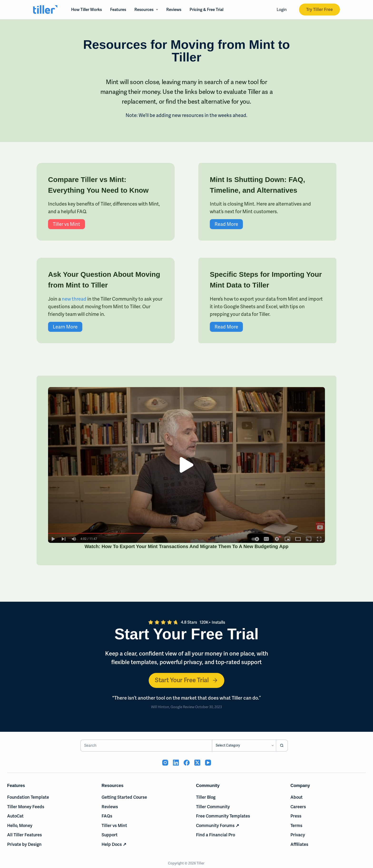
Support (110, 835)
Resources (147, 10)
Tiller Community (213, 807)
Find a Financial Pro (216, 835)
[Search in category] (244, 746)
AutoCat (15, 816)
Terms (296, 825)
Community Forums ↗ (218, 825)
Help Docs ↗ (114, 844)
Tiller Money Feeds (26, 807)
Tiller (201, 863)
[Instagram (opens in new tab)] (165, 763)
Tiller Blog (206, 797)
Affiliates (299, 844)
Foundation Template (28, 797)
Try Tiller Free (319, 9)
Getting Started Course (124, 797)
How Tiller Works (86, 10)
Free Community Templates (223, 816)
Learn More (45, 327)
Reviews (174, 10)
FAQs (107, 816)
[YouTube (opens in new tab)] (208, 763)
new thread (54, 299)
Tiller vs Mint (46, 224)
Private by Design (24, 844)
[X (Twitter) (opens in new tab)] (197, 763)
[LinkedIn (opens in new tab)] (176, 763)
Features (118, 10)
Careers (298, 807)
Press (296, 816)
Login (282, 10)
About (297, 797)
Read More (247, 224)
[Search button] (282, 746)
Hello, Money (20, 825)
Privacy (298, 835)
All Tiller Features (25, 835)
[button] (207, 465)
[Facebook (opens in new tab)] (187, 763)
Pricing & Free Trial (206, 10)
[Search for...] (146, 746)
